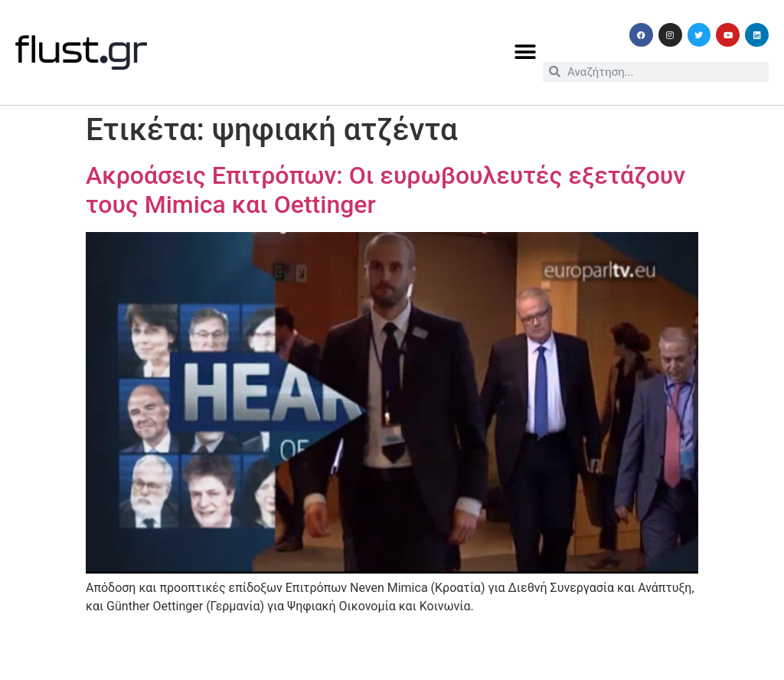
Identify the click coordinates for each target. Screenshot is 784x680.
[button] (526, 52)
